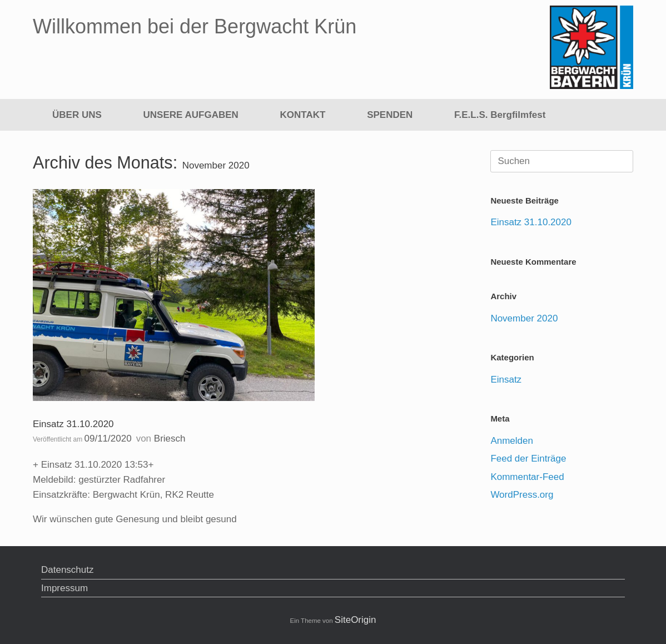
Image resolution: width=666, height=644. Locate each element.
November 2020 (524, 318)
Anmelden (512, 441)
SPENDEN (390, 115)
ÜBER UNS (77, 115)
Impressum (64, 588)
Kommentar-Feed (527, 477)
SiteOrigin (356, 620)
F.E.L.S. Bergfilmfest (500, 115)
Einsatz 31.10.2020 (73, 424)
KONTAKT (303, 115)
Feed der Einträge (528, 459)
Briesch (170, 439)
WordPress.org (522, 495)
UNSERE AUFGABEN (191, 115)
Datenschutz (68, 570)
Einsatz (506, 380)
